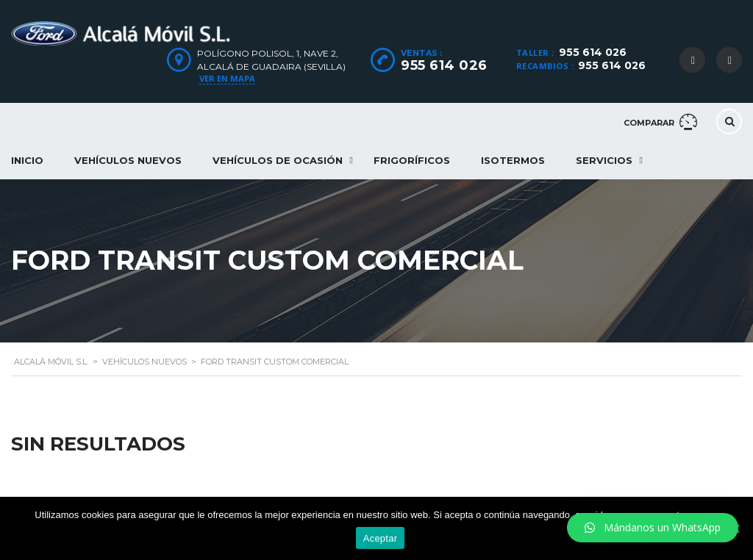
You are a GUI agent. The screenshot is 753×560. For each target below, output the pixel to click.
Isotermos (513, 160)
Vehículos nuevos (128, 160)
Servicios (604, 160)
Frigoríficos (412, 160)
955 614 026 (593, 52)
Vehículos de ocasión (278, 160)
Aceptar (381, 538)
